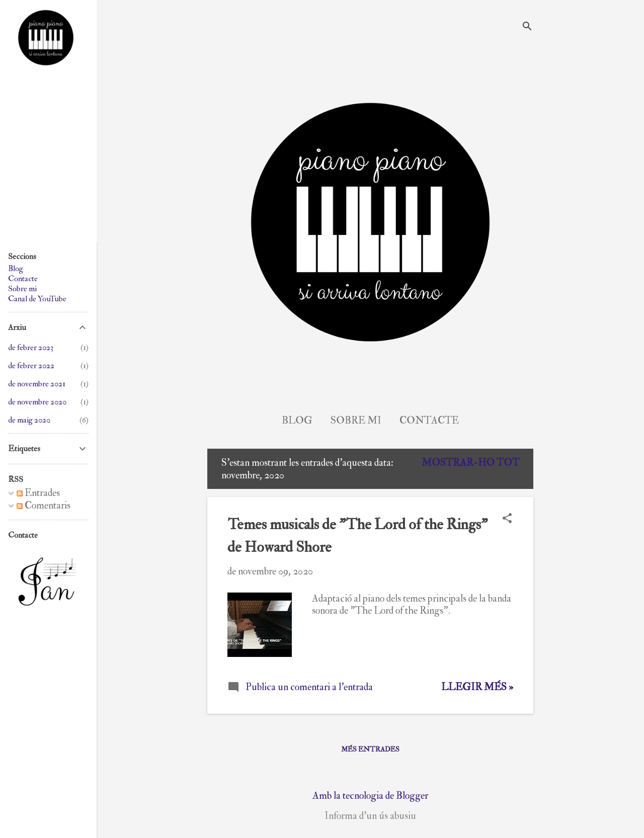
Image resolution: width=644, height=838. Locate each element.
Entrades (38, 493)
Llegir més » (477, 687)
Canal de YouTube (37, 299)
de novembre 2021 (37, 384)
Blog (297, 420)
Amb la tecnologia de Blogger (370, 795)
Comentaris (44, 505)
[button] (507, 519)
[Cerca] (527, 27)
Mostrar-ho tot (470, 463)
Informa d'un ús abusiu (370, 816)
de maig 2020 (29, 420)
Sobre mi (356, 420)
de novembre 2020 (37, 402)
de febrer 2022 (31, 366)
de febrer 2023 (31, 348)
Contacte (429, 420)
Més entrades (370, 749)
